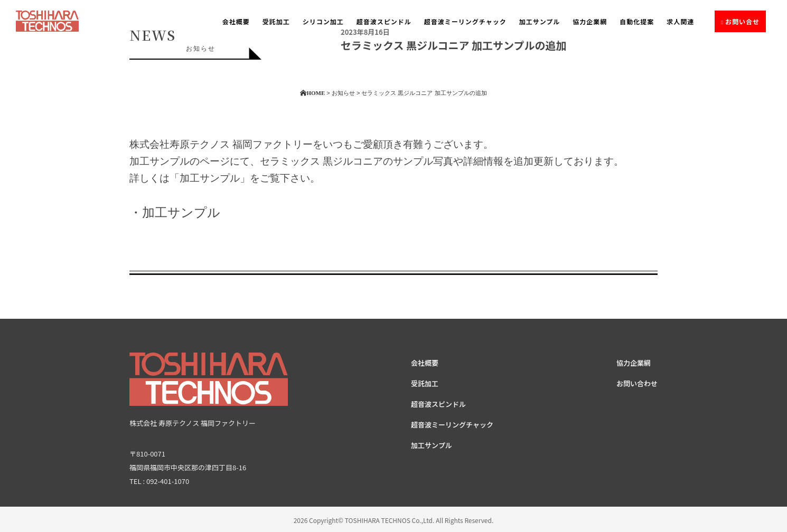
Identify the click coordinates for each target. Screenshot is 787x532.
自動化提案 (637, 21)
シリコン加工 (323, 21)
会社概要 (236, 21)
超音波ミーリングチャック (465, 21)
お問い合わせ (637, 383)
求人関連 (680, 21)
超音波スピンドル (384, 21)
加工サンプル (540, 21)
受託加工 (276, 21)
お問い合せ (742, 21)
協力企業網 (590, 21)
